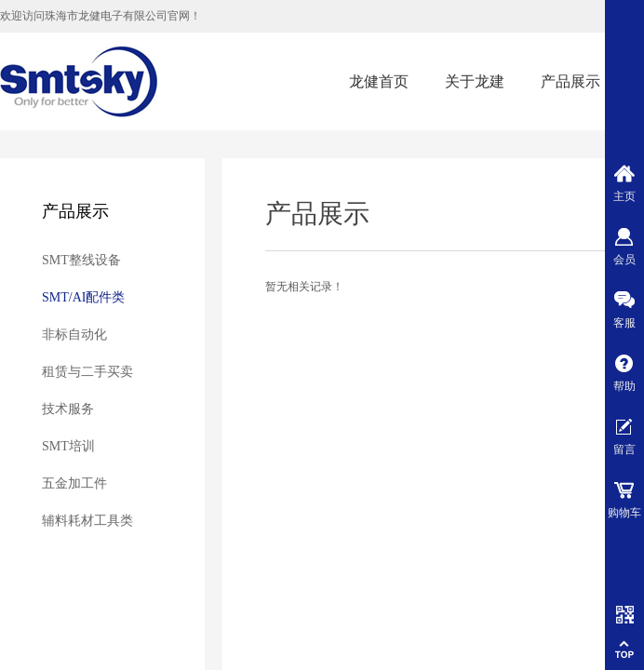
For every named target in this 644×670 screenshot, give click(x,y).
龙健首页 (379, 81)
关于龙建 (475, 81)
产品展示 (570, 81)
